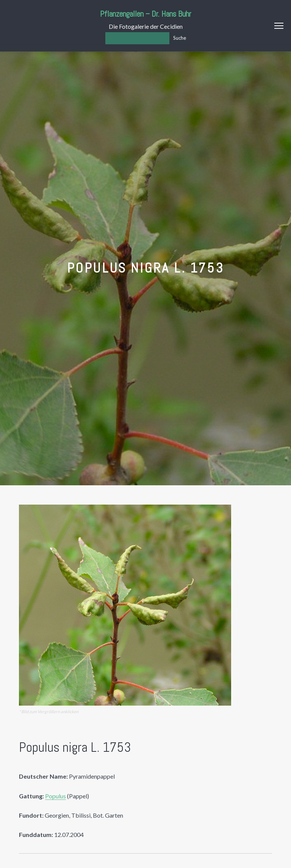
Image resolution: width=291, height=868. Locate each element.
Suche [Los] (180, 38)
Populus (56, 796)
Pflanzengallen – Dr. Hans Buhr (146, 14)
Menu (279, 26)
